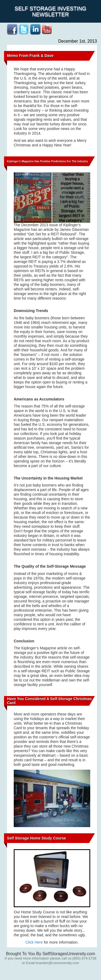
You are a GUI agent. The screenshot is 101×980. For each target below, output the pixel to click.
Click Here (34, 942)
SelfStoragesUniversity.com (69, 954)
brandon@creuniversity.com (58, 963)
